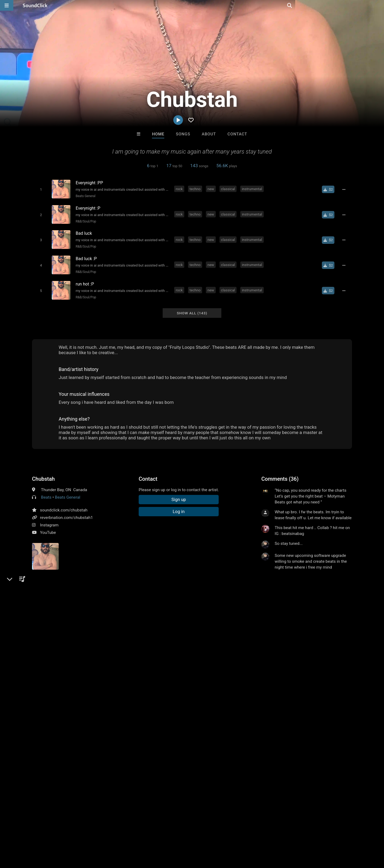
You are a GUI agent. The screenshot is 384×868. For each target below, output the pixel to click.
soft (214, 612)
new (212, 189)
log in (302, 578)
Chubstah (43, 474)
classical (229, 189)
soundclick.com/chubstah (64, 505)
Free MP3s (142, 748)
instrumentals (235, 612)
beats (160, 612)
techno (196, 189)
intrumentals (45, 621)
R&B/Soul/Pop (85, 220)
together (116, 621)
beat (257, 612)
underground (194, 612)
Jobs (73, 836)
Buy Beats (175, 748)
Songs (183, 134)
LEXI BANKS (126, 719)
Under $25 (242, 748)
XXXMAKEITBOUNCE (171, 719)
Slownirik (258, 719)
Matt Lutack (214, 719)
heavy (145, 612)
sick (294, 612)
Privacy (127, 836)
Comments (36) (280, 474)
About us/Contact (47, 836)
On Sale (209, 748)
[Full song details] (345, 189)
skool (83, 621)
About (209, 134)
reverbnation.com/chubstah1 (66, 513)
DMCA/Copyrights (99, 836)
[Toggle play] (40, 189)
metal (129, 612)
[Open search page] (379, 5)
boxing (67, 621)
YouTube (48, 527)
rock (180, 189)
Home (158, 134)
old (347, 612)
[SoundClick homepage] (35, 5)
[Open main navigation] (7, 5)
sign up (282, 578)
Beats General (85, 196)
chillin (98, 621)
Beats (46, 492)
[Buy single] (330, 189)
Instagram (49, 520)
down (334, 612)
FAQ (22, 836)
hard (174, 612)
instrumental (253, 189)
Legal (144, 836)
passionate (275, 612)
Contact (237, 134)
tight (307, 612)
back (320, 612)
